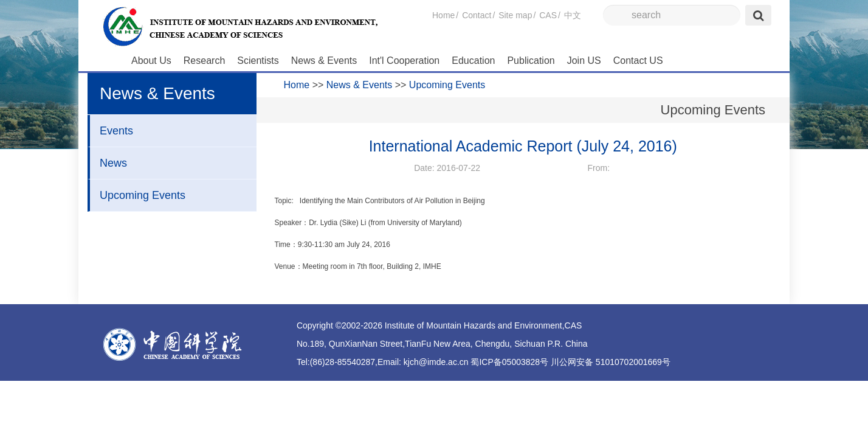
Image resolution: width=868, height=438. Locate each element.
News (113, 163)
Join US (584, 61)
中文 (573, 15)
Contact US (638, 61)
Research (204, 61)
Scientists (258, 61)
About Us (151, 61)
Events (116, 131)
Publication (531, 61)
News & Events (324, 61)
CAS (548, 15)
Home (443, 15)
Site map (515, 15)
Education (473, 61)
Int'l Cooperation (404, 61)
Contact (477, 15)
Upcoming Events (143, 195)
